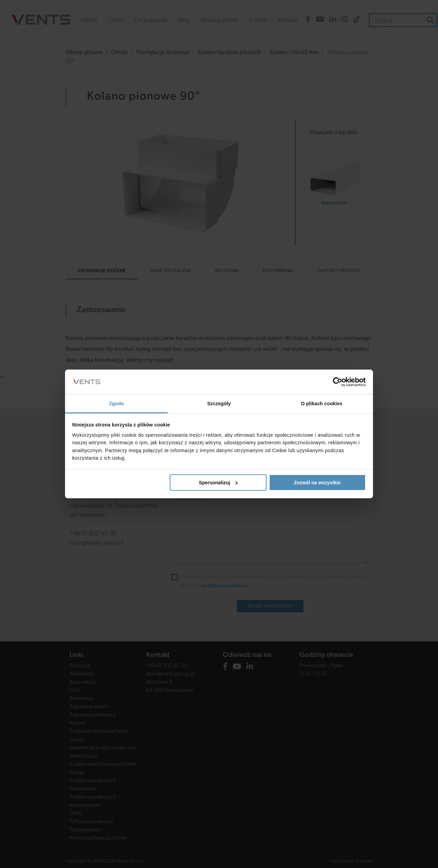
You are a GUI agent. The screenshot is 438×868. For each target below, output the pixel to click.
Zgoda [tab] (117, 404)
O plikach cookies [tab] (321, 404)
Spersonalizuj (218, 483)
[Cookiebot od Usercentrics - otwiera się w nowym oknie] (336, 382)
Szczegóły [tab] (219, 404)
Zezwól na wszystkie (317, 483)
